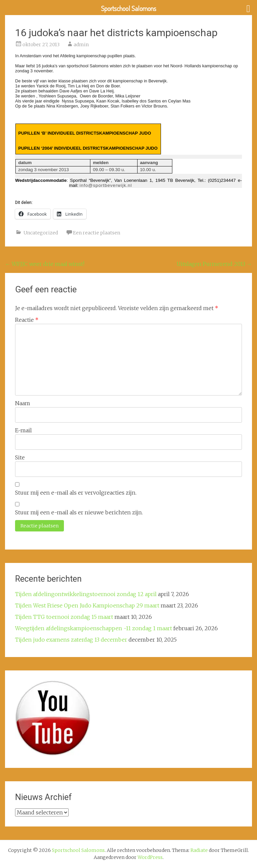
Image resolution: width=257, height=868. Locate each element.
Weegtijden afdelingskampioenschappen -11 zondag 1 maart (94, 628)
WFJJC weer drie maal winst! (45, 264)
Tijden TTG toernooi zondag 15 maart (64, 617)
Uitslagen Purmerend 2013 (214, 264)
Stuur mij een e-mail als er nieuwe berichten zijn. (79, 512)
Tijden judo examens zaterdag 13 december (71, 640)
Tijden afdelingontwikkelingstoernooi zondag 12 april (86, 594)
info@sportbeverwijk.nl (106, 185)
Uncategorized (41, 233)
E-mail (23, 430)
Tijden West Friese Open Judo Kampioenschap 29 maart (87, 605)
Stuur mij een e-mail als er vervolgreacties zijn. (76, 493)
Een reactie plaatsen (97, 233)
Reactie (27, 320)
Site (20, 457)
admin (81, 45)
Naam (23, 403)
